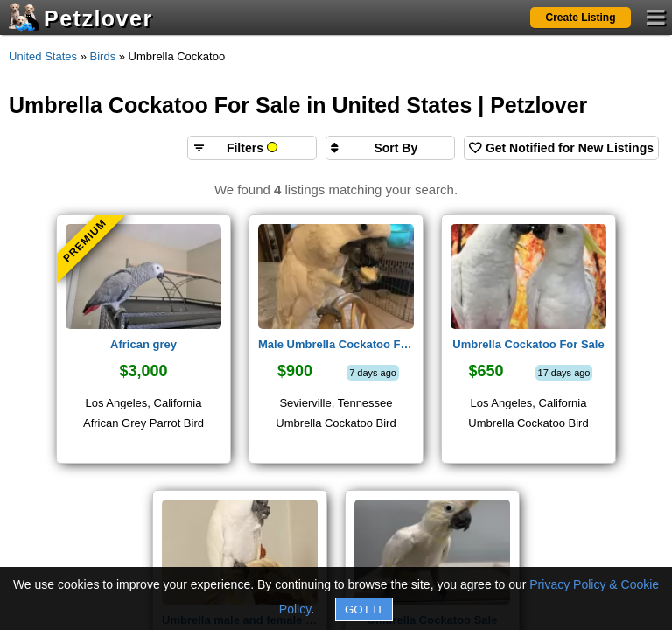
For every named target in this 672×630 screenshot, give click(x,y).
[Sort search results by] (390, 148)
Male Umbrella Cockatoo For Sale (336, 344)
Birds (103, 56)
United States (43, 56)
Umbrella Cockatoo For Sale (528, 344)
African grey (143, 344)
